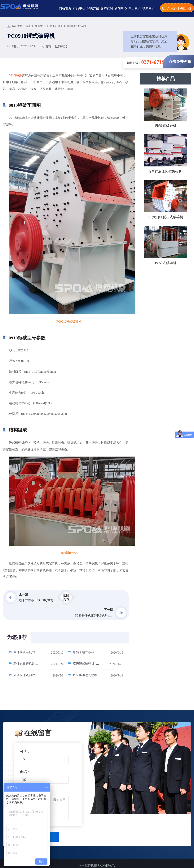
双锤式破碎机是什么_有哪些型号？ (37, 664)
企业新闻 (55, 26)
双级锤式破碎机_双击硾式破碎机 (95, 664)
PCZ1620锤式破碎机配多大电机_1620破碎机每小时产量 (98, 675)
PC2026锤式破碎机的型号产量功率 (94, 615)
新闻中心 (121, 8)
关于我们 (134, 8)
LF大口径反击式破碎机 (166, 217)
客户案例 (107, 8)
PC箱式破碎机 (166, 263)
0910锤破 (15, 75)
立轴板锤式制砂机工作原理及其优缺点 (38, 675)
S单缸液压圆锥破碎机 (166, 171)
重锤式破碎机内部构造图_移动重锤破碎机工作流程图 (38, 652)
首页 (28, 26)
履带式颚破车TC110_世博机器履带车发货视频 (38, 600)
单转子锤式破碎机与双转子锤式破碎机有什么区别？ (98, 652)
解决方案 (93, 8)
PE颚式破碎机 (166, 126)
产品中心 (79, 8)
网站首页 (65, 8)
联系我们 (148, 8)
